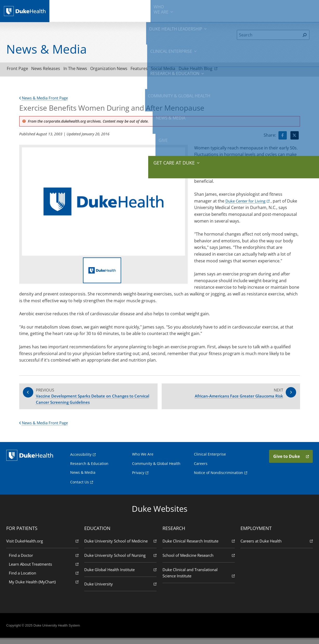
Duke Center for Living (247, 203)
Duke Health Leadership (100, 10)
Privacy (138, 479)
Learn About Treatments (45, 570)
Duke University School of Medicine (121, 547)
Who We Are (143, 460)
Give (274, 8)
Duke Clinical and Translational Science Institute (198, 579)
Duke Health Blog (227, 69)
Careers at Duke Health (275, 547)
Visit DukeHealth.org (44, 547)
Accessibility (81, 460)
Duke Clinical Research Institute (198, 547)
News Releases (53, 70)
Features (160, 70)
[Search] (269, 35)
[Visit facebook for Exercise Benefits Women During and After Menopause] (283, 137)
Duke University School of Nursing (121, 561)
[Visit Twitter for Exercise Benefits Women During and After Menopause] (295, 137)
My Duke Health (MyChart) (45, 588)
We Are (71, 10)
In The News (87, 70)
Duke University (121, 590)
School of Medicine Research (198, 561)
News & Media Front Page (46, 99)
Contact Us (80, 488)
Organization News (125, 70)
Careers (201, 469)
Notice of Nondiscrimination (219, 479)
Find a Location (45, 579)
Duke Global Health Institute (121, 575)
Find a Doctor (45, 561)
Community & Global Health (218, 10)
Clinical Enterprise (138, 10)
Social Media (188, 70)
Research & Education (176, 10)
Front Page (20, 70)
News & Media (253, 10)
